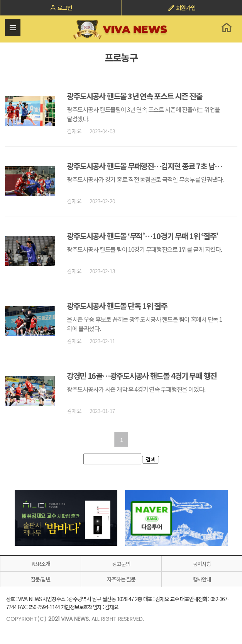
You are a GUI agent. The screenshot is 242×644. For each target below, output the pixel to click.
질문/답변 (41, 579)
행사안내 (202, 579)
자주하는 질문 (121, 579)
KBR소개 (41, 564)
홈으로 (226, 27)
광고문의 (121, 564)
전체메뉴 (13, 28)
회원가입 (182, 8)
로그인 (61, 8)
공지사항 (202, 564)
